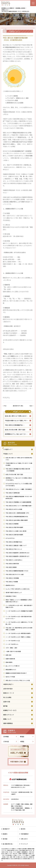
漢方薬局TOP (6, 829)
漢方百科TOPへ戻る (18, 406)
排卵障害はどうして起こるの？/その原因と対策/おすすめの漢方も (19, 479)
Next (31, 406)
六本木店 (6, 741)
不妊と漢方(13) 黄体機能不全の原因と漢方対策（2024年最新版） (18, 470)
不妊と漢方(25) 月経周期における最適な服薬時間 (18, 502)
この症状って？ (8, 449)
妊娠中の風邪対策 (10, 659)
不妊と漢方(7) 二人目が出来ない (14, 560)
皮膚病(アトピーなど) (10, 710)
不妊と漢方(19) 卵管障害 (12, 524)
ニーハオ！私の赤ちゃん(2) (13, 641)
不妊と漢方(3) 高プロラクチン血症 (15, 574)
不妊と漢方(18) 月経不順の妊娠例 (14, 527)
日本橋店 (6, 737)
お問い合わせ (24, 839)
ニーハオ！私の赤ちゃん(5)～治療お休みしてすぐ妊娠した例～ (19, 623)
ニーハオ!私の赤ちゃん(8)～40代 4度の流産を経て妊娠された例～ (19, 606)
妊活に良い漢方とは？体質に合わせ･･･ (17, 416)
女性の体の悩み (8, 689)
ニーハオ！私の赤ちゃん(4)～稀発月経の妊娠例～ (18, 633)
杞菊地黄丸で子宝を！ (11, 596)
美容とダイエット (9, 715)
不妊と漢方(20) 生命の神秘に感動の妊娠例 (17, 520)
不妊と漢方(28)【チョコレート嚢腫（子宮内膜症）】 (19, 489)
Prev (5, 406)
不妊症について (5, 10)
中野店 (22, 741)
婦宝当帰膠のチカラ (11, 670)
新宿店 (22, 737)
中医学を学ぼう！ (9, 684)
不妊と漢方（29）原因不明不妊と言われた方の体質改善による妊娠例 (19, 629)
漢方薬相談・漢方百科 (20, 8)
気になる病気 (7, 697)
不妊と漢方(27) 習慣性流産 (13, 493)
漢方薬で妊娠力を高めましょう (14, 592)
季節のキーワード (9, 693)
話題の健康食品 (8, 723)
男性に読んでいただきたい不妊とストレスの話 (18, 680)
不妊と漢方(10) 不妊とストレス (14, 549)
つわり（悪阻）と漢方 (11, 648)
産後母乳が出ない (10, 585)
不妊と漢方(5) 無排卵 (11, 567)
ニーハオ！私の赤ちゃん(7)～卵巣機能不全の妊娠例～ (19, 612)
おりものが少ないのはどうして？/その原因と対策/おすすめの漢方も (19, 485)
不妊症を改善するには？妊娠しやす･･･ (17, 420)
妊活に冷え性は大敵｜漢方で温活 (15, 430)
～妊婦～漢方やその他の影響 (13, 651)
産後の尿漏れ (9, 662)
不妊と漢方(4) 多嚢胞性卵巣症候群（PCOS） (17, 571)
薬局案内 (5, 834)
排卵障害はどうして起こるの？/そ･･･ (16, 434)
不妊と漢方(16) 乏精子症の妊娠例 (14, 535)
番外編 (5, 706)
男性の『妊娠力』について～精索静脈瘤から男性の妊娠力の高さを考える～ (19, 601)
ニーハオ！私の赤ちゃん (12, 644)
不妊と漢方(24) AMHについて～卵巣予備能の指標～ (19, 506)
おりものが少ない (10, 538)
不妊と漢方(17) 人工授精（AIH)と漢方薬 (16, 531)
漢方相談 (5, 839)
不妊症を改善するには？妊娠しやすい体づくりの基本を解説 (19, 464)
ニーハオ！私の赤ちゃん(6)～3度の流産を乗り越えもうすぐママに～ (19, 617)
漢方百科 (23, 829)
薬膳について (7, 719)
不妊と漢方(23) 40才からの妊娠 (14, 509)
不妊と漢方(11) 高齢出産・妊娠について (16, 545)
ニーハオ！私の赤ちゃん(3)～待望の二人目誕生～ (18, 637)
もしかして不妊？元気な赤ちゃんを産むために (18, 589)
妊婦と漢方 (9, 655)
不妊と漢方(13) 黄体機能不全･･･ (15, 425)
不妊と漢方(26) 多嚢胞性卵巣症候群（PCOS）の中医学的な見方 (19, 497)
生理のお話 (7, 702)
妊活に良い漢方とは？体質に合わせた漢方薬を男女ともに (19, 459)
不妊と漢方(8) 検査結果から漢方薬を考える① (17, 556)
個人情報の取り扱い (8, 844)
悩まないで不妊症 (10, 677)
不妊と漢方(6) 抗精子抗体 (12, 564)
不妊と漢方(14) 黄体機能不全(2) (14, 542)
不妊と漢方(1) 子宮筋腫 (12, 582)
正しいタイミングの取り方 (13, 666)
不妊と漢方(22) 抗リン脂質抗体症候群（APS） (18, 513)
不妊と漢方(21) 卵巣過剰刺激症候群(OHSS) (17, 516)
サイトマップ (24, 844)
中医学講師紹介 (25, 834)
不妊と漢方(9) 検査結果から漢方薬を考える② (17, 553)
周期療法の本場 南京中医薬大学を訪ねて (16, 673)
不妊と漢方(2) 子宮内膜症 (12, 578)
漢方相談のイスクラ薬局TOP (8, 8)
